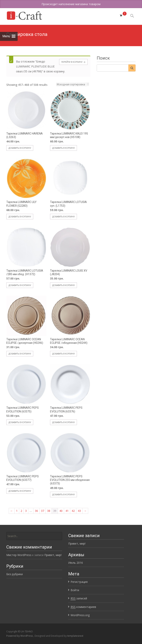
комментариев (83, 607)
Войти (75, 590)
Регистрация (79, 582)
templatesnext (75, 636)
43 (79, 511)
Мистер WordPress (19, 555)
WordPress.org (80, 615)
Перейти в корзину (72, 62)
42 (73, 511)
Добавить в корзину (20, 148)
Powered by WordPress (20, 636)
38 (49, 511)
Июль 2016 (76, 563)
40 (61, 511)
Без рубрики (15, 574)
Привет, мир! (77, 544)
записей (79, 598)
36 (36, 511)
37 (43, 511)
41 (67, 511)
